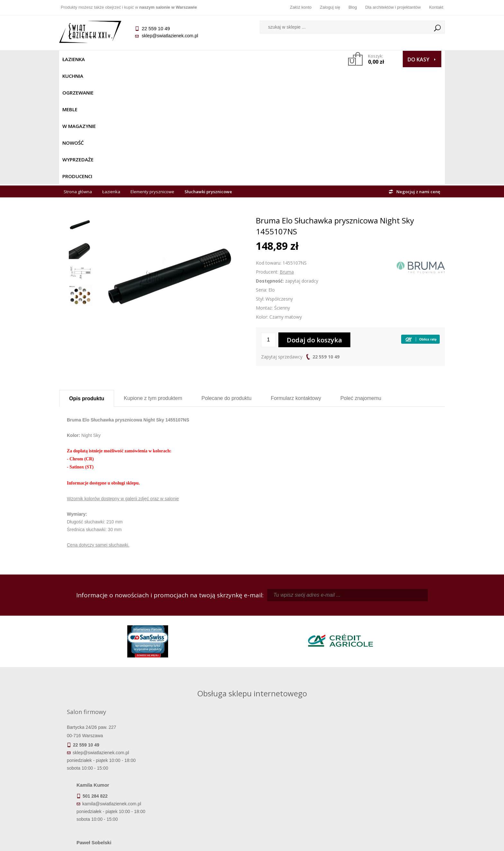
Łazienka (74, 59)
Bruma (287, 155)
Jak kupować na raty (204, 781)
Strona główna (78, 75)
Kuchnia (103, 59)
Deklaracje (107, 808)
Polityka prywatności (204, 790)
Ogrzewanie (137, 59)
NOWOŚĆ (235, 59)
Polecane (227, 281)
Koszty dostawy (107, 781)
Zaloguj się (330, 7)
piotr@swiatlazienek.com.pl (357, 619)
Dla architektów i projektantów (393, 7)
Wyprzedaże (269, 59)
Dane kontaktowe (397, 763)
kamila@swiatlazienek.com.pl (207, 619)
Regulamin (204, 763)
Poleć (361, 281)
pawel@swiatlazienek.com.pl (207, 677)
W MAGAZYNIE (200, 59)
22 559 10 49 (326, 240)
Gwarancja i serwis (107, 790)
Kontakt (436, 7)
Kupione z (153, 281)
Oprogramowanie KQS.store (417, 842)
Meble (168, 59)
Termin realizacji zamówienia (107, 763)
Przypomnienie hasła (300, 781)
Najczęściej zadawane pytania (204, 772)
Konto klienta (300, 790)
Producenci (307, 59)
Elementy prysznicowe (152, 75)
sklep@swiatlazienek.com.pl (170, 36)
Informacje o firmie (396, 772)
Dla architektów (397, 781)
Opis (87, 281)
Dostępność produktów (107, 772)
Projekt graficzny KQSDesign (353, 842)
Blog (353, 7)
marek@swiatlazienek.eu (355, 653)
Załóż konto (301, 7)
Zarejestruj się (300, 772)
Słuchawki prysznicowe (208, 75)
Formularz (296, 281)
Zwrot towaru (108, 799)
